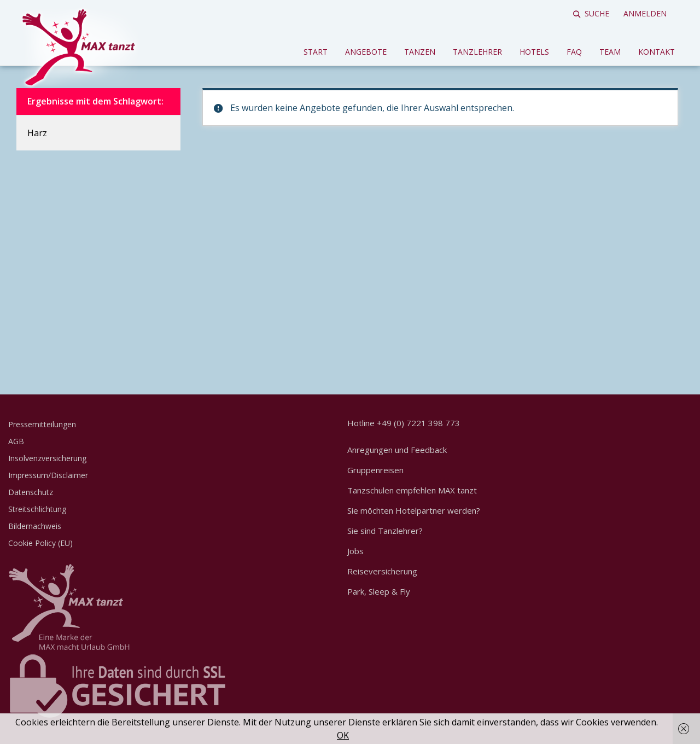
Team (610, 52)
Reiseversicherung (382, 571)
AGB (16, 441)
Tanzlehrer (477, 52)
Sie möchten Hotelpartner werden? (414, 510)
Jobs (355, 551)
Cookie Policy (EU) (40, 543)
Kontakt (657, 52)
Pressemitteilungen (42, 424)
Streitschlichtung (37, 509)
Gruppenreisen (375, 470)
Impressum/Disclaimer (48, 475)
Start (316, 52)
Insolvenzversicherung (47, 458)
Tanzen (420, 52)
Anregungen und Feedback (397, 450)
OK (343, 735)
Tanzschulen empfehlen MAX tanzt (412, 490)
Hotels (534, 52)
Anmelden (645, 13)
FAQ (574, 52)
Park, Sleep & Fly (379, 591)
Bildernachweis (35, 526)
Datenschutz (31, 492)
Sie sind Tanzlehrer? (385, 531)
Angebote (366, 52)
